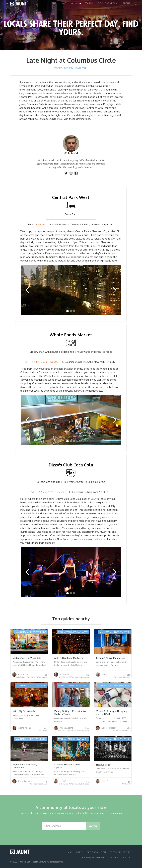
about (127, 858)
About (127, 3)
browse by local (97, 852)
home (53, 3)
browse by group (120, 852)
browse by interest (93, 858)
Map (70, 852)
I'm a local (114, 858)
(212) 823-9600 (39, 362)
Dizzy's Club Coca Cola (71, 465)
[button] (64, 4)
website (40, 224)
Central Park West (71, 197)
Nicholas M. (71, 153)
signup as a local (108, 3)
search (89, 3)
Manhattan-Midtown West (71, 68)
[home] (19, 4)
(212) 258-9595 (46, 492)
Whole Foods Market (71, 335)
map (64, 3)
